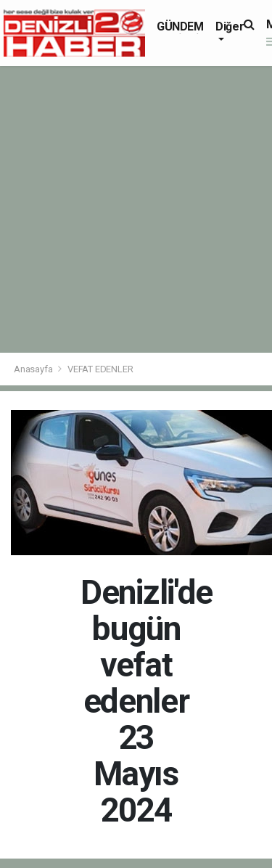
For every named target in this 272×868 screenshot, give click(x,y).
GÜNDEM (180, 26)
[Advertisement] (136, 209)
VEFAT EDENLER (100, 369)
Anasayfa (34, 369)
